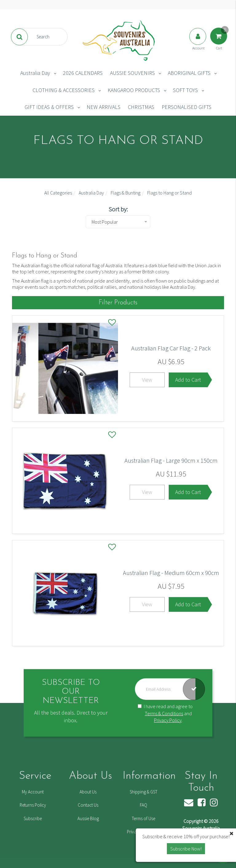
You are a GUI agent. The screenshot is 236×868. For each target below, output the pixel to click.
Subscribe (33, 818)
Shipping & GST (144, 792)
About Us (88, 792)
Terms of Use (144, 818)
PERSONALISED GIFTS (187, 107)
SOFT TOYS (185, 90)
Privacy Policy (168, 720)
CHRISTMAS (141, 107)
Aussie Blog (88, 818)
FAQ (144, 805)
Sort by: (118, 209)
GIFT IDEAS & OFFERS (49, 107)
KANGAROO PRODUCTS (134, 90)
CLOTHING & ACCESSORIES (64, 90)
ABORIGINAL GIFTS (189, 73)
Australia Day (35, 73)
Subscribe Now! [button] (186, 849)
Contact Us (88, 805)
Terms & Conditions (164, 713)
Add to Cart (188, 380)
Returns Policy (33, 805)
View (147, 380)
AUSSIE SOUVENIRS (132, 73)
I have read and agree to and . (165, 713)
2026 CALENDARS (83, 73)
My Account (33, 792)
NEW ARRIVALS (104, 107)
